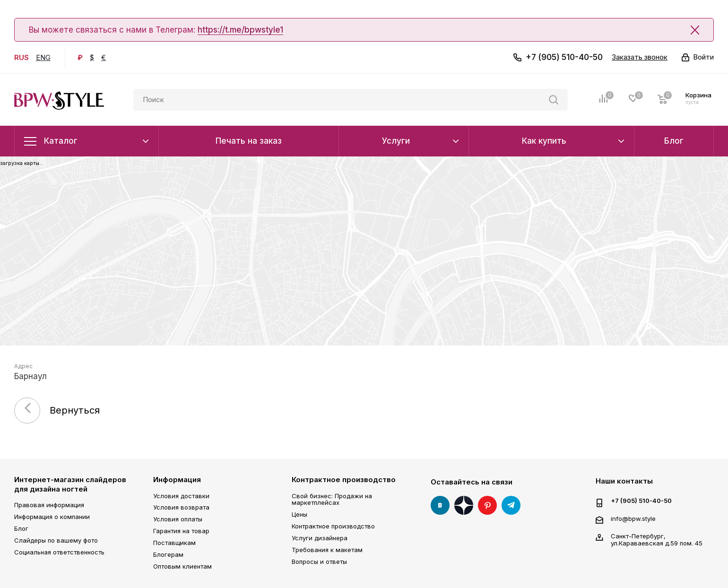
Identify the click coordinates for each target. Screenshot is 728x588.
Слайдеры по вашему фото (56, 540)
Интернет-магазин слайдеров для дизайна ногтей (70, 484)
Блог (21, 528)
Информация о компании (52, 517)
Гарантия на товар (181, 531)
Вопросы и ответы (319, 562)
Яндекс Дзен (464, 505)
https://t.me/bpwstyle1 (240, 30)
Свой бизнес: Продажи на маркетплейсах (332, 499)
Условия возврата (181, 507)
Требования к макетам (327, 550)
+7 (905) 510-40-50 (564, 57)
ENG (43, 57)
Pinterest (487, 505)
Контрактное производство (344, 480)
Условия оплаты (178, 519)
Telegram (511, 505)
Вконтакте (440, 505)
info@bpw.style (633, 519)
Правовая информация (49, 505)
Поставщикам (174, 543)
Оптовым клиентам (182, 566)
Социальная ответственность (59, 552)
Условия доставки (181, 496)
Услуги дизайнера (320, 538)
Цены (299, 514)
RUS (22, 57)
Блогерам (168, 554)
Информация (177, 480)
